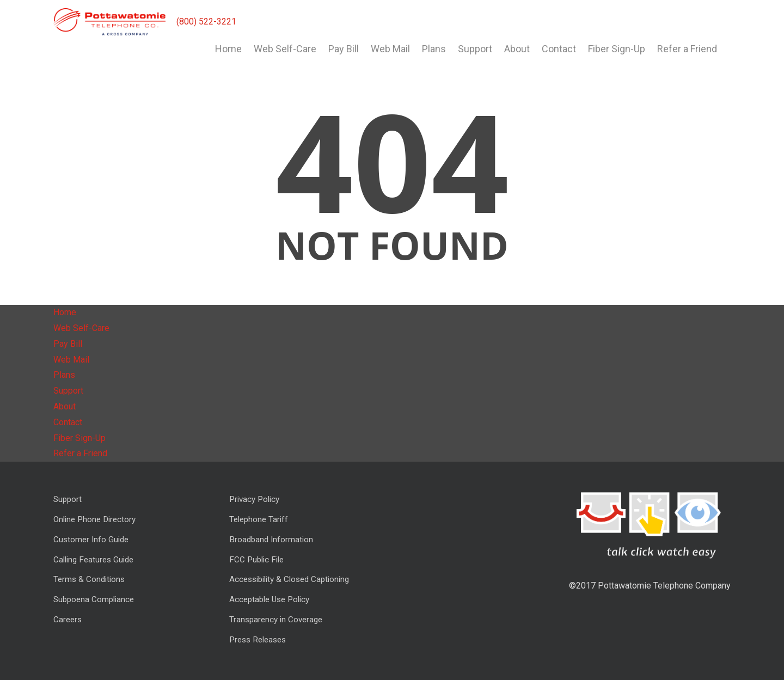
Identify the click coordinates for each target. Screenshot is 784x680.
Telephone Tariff (259, 519)
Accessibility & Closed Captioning (289, 579)
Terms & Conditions (89, 579)
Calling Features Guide (93, 560)
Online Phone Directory (94, 519)
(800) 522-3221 (206, 22)
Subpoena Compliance (94, 599)
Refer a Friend (687, 49)
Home (228, 49)
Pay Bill (344, 49)
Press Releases (258, 640)
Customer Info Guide (91, 540)
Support (475, 49)
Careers (68, 620)
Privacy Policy (254, 499)
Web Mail (390, 49)
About (517, 49)
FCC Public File (256, 560)
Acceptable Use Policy (269, 599)
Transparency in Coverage (276, 620)
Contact (559, 49)
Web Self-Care (285, 49)
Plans (434, 49)
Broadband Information (271, 540)
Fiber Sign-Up (617, 49)
